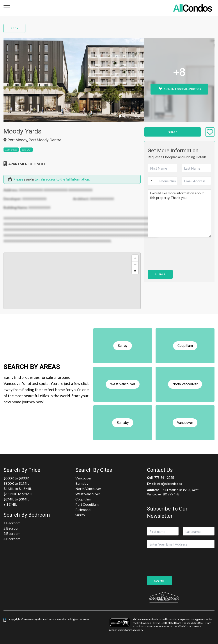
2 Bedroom (12, 528)
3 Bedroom (12, 533)
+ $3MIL (10, 504)
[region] (72, 281)
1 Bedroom (12, 523)
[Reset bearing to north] (135, 271)
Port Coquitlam (87, 504)
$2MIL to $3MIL (16, 499)
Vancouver (83, 478)
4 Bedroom (12, 539)
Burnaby (82, 483)
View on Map (129, 116)
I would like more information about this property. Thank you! (179, 213)
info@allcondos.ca (169, 484)
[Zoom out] (135, 264)
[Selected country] (151, 181)
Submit (160, 274)
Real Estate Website (55, 620)
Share (173, 132)
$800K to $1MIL (16, 483)
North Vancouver (88, 489)
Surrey (80, 515)
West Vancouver (88, 494)
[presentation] (181, 263)
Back (14, 28)
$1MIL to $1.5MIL (18, 489)
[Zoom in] (135, 258)
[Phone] (162, 181)
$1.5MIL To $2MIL (18, 494)
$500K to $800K (16, 478)
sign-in (29, 179)
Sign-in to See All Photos (179, 89)
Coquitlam (83, 499)
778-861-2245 (164, 478)
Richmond (83, 510)
